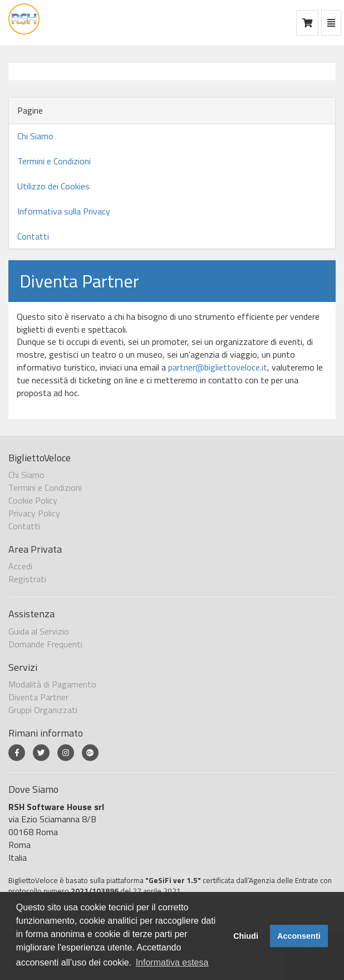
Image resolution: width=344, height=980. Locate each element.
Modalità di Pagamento (52, 684)
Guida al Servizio (39, 631)
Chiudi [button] (246, 936)
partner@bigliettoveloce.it (218, 367)
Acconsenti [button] (299, 936)
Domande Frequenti (45, 644)
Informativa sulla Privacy (64, 211)
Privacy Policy (34, 513)
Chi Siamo (35, 136)
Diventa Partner (38, 697)
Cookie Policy (33, 500)
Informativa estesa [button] (172, 962)
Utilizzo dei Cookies (53, 186)
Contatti (33, 236)
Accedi (20, 566)
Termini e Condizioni (54, 161)
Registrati (27, 579)
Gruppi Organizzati (43, 710)
